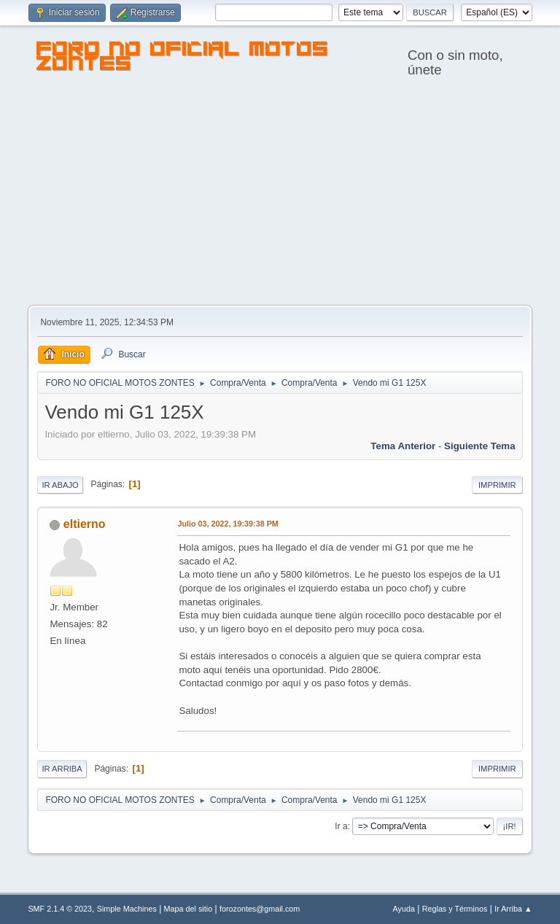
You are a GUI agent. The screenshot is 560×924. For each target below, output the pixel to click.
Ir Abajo (60, 485)
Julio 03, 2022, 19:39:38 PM (227, 524)
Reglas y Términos (455, 909)
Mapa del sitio (188, 909)
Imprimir (497, 485)
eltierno (85, 524)
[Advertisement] (280, 195)
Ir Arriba (62, 769)
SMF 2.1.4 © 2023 (60, 909)
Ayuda (404, 909)
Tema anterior (403, 446)
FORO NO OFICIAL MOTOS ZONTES (183, 58)
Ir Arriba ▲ (513, 909)
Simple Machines (127, 909)
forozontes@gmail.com (260, 909)
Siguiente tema (480, 446)
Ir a (341, 826)
